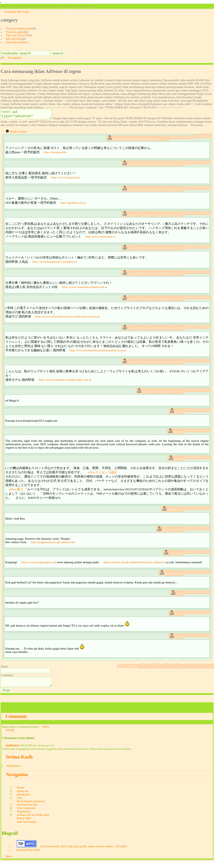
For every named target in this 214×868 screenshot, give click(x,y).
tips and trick (14, 39)
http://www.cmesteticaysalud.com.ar (85, 292)
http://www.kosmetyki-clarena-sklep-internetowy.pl (68, 321)
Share (9, 863)
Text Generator (26, 815)
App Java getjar (27, 828)
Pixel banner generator (31, 808)
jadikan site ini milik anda (33, 821)
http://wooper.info (55, 157)
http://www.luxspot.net (65, 182)
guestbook (23, 801)
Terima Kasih (19, 764)
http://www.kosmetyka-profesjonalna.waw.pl (98, 355)
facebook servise (27, 811)
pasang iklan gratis (28, 856)
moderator (12, 752)
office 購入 (16, 494)
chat (19, 804)
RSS (45, 734)
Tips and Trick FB (17, 35)
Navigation (15, 58)
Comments (16, 723)
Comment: (7, 680)
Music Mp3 (24, 825)
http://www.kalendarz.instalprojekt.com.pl (65, 385)
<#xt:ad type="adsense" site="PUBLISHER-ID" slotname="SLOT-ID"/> (29, 115)
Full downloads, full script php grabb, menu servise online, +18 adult (83, 853)
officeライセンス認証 (102, 477)
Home (21, 794)
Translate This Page (17, 12)
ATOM (10, 737)
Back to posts (19, 136)
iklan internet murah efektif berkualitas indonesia (134, 567)
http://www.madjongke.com (39, 567)
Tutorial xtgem (15, 32)
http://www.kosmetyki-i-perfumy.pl (54, 267)
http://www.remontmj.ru (100, 241)
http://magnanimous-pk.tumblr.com (53, 547)
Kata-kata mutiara (17, 42)
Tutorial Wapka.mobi (19, 28)
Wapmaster (24, 818)
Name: (5, 671)
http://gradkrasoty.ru (73, 208)
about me (23, 798)
